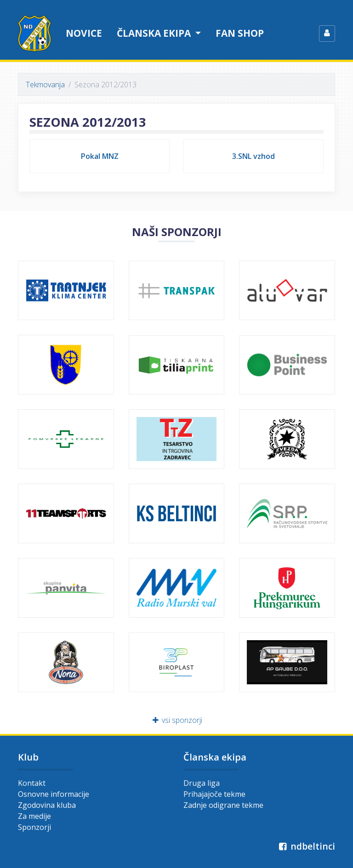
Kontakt (32, 783)
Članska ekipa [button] (155, 33)
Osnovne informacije (54, 794)
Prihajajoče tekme (214, 794)
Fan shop (240, 33)
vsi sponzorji (177, 720)
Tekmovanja (45, 85)
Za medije (34, 816)
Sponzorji (34, 827)
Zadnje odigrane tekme (223, 805)
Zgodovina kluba (47, 805)
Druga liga (202, 783)
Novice (84, 33)
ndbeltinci (306, 846)
